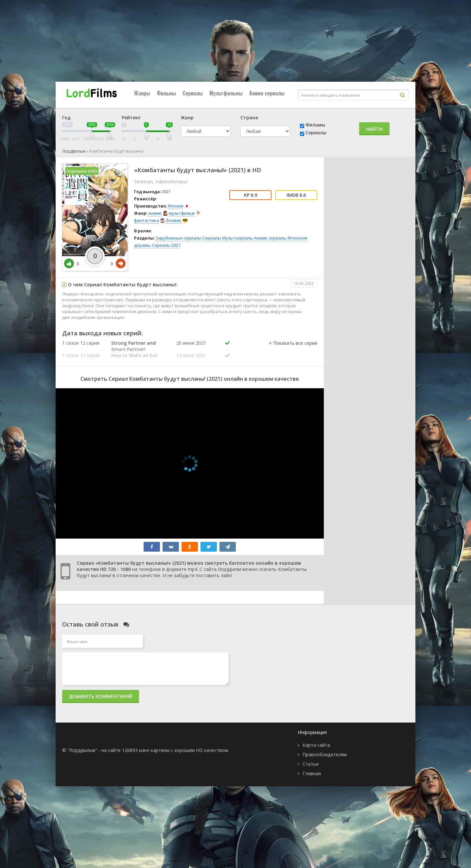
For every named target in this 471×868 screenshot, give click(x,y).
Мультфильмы (226, 93)
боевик (174, 220)
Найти (374, 129)
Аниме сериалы (267, 93)
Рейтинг (131, 117)
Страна (249, 117)
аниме (155, 213)
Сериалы (193, 93)
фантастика (147, 220)
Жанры (142, 93)
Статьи (311, 764)
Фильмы (166, 93)
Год (66, 117)
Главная (312, 773)
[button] (293, 350)
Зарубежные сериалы (179, 238)
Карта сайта (316, 745)
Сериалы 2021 (166, 245)
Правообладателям (325, 754)
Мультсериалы (238, 238)
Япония (175, 206)
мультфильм (182, 213)
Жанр (187, 117)
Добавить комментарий (101, 696)
